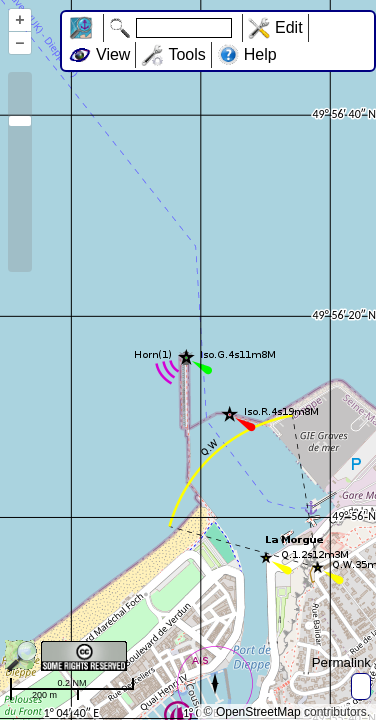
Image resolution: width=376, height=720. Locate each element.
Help (260, 54)
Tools (186, 54)
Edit (289, 27)
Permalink (341, 662)
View (113, 54)
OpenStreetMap (258, 712)
